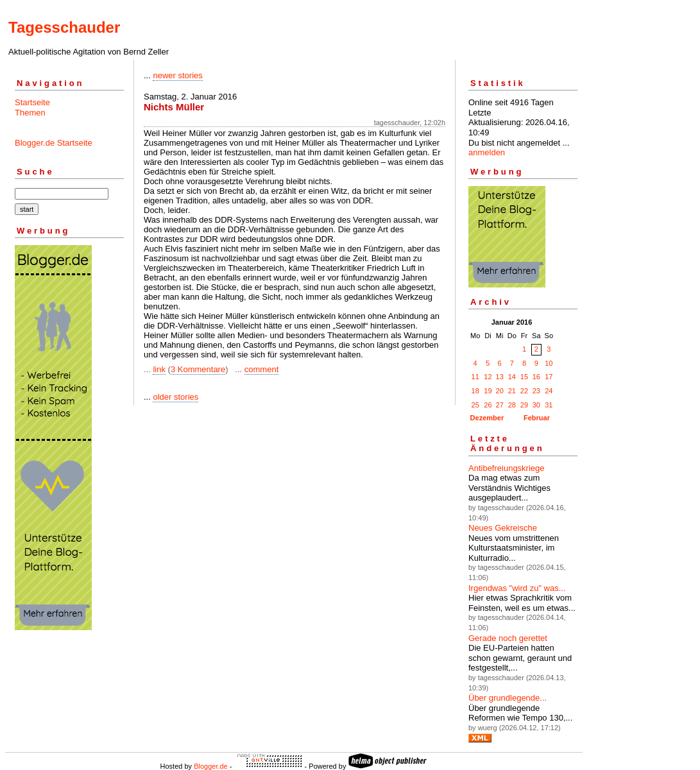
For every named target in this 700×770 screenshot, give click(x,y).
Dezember (487, 418)
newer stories (177, 75)
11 (475, 377)
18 (475, 391)
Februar (537, 418)
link (159, 369)
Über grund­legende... (508, 698)
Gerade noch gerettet (508, 638)
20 (500, 391)
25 (475, 405)
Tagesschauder (64, 27)
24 (549, 391)
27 (500, 405)
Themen (30, 113)
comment (261, 369)
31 (549, 405)
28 (512, 405)
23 (536, 391)
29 (524, 405)
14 (512, 377)
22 (524, 391)
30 (536, 405)
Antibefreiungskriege (507, 468)
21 (512, 391)
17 (549, 377)
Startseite (32, 102)
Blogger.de (211, 766)
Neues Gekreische (503, 528)
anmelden (487, 152)
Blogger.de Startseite (54, 143)
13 (500, 377)
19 (488, 391)
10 (549, 363)
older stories (175, 397)
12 (488, 377)
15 (524, 377)
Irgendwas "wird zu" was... (517, 588)
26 (488, 405)
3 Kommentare (198, 369)
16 (536, 377)
